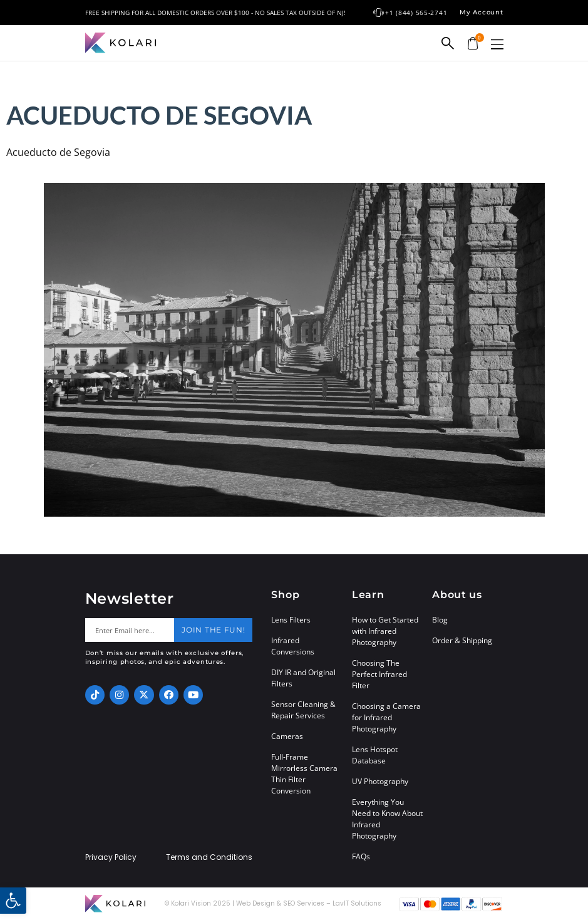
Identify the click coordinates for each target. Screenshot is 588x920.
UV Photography (380, 781)
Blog (440, 620)
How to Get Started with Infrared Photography (385, 631)
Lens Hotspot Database (375, 755)
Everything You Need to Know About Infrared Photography (387, 819)
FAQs (361, 856)
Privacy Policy (111, 857)
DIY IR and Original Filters (303, 678)
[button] (497, 44)
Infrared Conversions (293, 646)
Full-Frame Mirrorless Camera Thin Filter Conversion (304, 774)
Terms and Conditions (209, 857)
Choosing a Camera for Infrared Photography (386, 717)
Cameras (287, 736)
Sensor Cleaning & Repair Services (303, 710)
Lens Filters (291, 620)
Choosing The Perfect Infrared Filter (379, 674)
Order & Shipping (462, 640)
